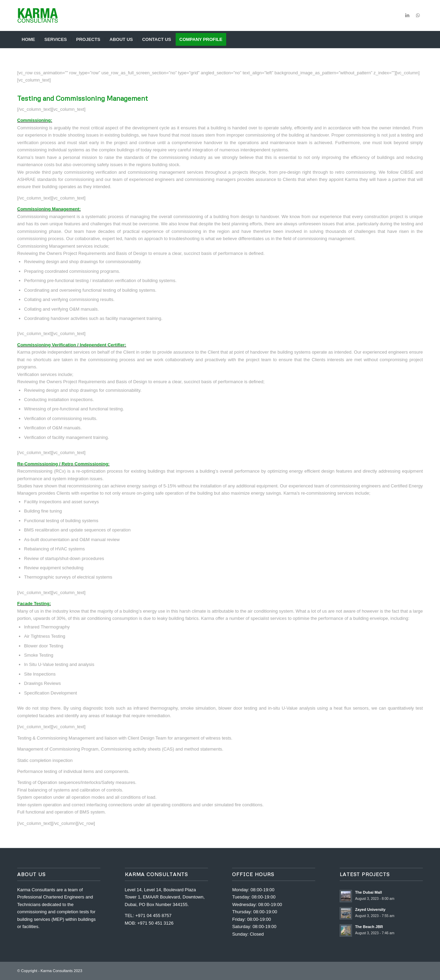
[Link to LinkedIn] (407, 15)
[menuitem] (28, 40)
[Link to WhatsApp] (418, 15)
